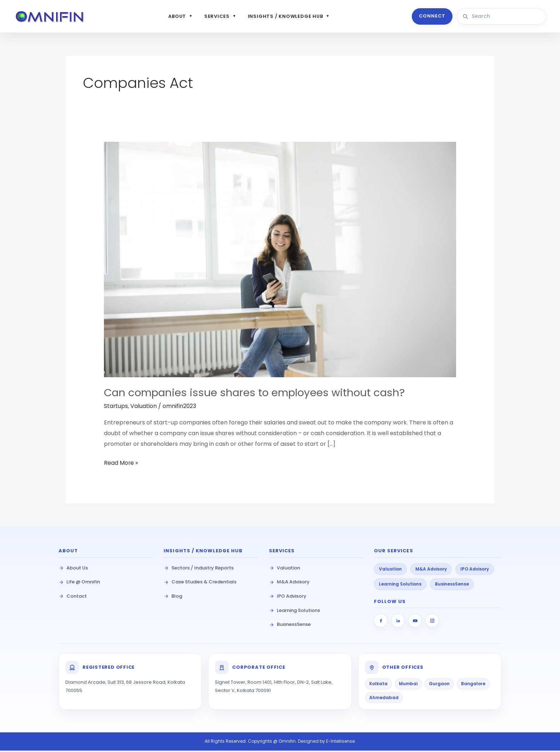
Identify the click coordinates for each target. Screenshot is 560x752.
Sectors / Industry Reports (199, 569)
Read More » (121, 464)
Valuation (144, 408)
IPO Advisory (288, 597)
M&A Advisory (289, 584)
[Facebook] (381, 622)
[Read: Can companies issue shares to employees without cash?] (280, 261)
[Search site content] (505, 17)
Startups (116, 408)
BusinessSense (290, 626)
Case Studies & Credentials (200, 584)
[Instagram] (432, 622)
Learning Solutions (294, 612)
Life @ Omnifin (79, 584)
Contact (73, 597)
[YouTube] (415, 622)
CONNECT (431, 17)
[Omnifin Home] (54, 17)
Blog (173, 597)
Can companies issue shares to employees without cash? (257, 394)
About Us (73, 569)
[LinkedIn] (398, 622)
